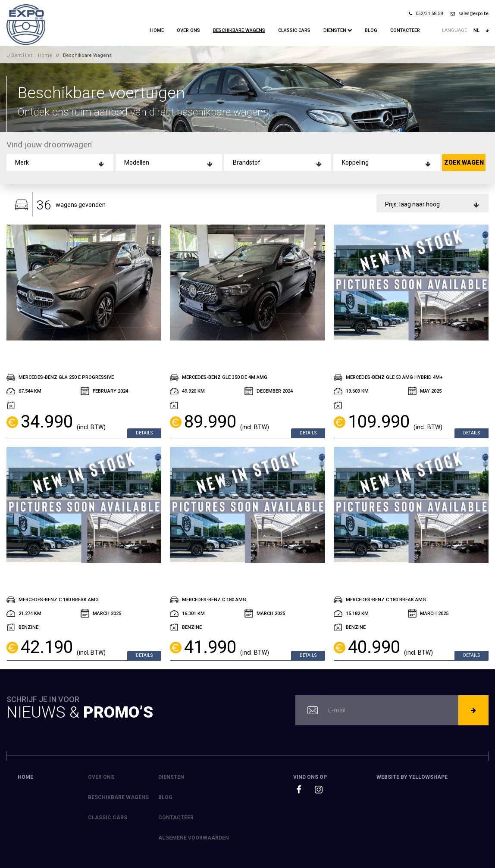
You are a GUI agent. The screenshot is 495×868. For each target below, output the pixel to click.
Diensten (338, 30)
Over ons (188, 30)
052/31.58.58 (426, 14)
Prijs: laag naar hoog (412, 204)
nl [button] (481, 31)
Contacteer (405, 30)
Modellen (137, 162)
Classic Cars (294, 30)
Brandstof (247, 162)
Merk (22, 162)
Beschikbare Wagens (239, 30)
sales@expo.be (470, 14)
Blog (371, 30)
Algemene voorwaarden (194, 838)
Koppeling (355, 162)
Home (157, 30)
